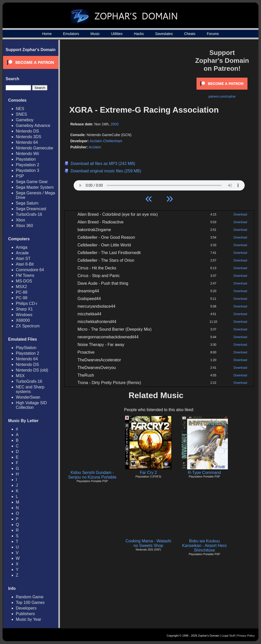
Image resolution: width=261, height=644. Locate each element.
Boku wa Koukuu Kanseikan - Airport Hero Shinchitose (204, 546)
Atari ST (23, 259)
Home (47, 34)
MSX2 (21, 287)
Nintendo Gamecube (35, 148)
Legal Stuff (228, 636)
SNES (21, 114)
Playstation (26, 159)
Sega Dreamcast (31, 209)
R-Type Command (204, 473)
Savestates (164, 34)
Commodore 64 (30, 270)
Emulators (71, 34)
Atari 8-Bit (25, 264)
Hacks (139, 34)
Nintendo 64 (27, 142)
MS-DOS (24, 281)
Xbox (20, 220)
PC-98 (22, 298)
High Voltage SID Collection (31, 405)
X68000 (23, 320)
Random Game (30, 597)
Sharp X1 (24, 309)
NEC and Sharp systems (30, 389)
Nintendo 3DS (29, 137)
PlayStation (26, 348)
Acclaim (95, 147)
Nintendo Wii (27, 154)
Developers (26, 608)
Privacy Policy (246, 636)
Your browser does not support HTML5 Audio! (159, 184)
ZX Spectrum (28, 326)
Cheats (190, 34)
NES (20, 109)
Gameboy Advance (33, 126)
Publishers (25, 614)
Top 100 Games (30, 603)
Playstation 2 (28, 165)
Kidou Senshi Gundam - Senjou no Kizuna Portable (92, 475)
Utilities (117, 34)
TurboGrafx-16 (29, 214)
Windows (24, 315)
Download (240, 214)
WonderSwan (28, 397)
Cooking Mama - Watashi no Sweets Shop (148, 543)
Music (95, 34)
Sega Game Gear (32, 182)
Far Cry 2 (148, 473)
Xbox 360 (24, 226)
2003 (115, 124)
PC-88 (22, 292)
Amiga (22, 247)
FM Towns (25, 275)
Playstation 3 (28, 170)
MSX (20, 376)
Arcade (22, 253)
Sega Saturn (27, 203)
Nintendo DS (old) (32, 370)
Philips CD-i (27, 303)
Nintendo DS (27, 131)
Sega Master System (35, 187)
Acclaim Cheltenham (106, 141)
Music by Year (29, 619)
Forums (213, 34)
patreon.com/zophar (222, 97)
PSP (20, 176)
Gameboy (25, 120)
